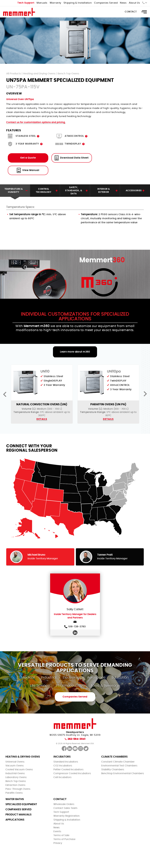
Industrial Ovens (15, 773)
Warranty (55, 3)
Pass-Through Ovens (18, 789)
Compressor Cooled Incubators (72, 773)
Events (57, 832)
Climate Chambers (114, 757)
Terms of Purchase (64, 839)
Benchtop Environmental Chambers (123, 773)
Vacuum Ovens (15, 766)
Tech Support (26, 3)
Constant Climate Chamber (118, 762)
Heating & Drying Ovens (23, 757)
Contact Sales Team (65, 808)
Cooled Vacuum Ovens (19, 770)
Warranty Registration (67, 816)
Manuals (42, 3)
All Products (14, 74)
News (123, 3)
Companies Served (106, 3)
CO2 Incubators (63, 766)
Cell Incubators (62, 777)
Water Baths (15, 799)
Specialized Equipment (21, 804)
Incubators (62, 757)
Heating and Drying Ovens (39, 74)
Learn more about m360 (75, 352)
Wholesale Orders (64, 804)
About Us (134, 3)
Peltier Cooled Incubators (68, 770)
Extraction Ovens (15, 785)
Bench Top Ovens (68, 74)
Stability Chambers (113, 770)
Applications (15, 820)
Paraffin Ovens (14, 793)
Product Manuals (18, 815)
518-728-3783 (75, 627)
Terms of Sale (61, 835)
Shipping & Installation (78, 3)
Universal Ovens (15, 762)
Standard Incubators (66, 762)
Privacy (58, 843)
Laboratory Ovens (16, 777)
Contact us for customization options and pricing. (36, 122)
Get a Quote (28, 158)
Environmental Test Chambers (119, 766)
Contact (131, 12)
